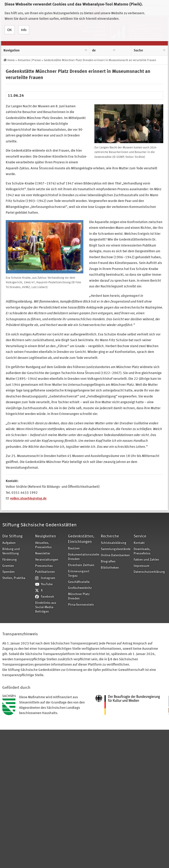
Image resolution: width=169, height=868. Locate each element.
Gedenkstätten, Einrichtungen (81, 539)
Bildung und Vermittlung (11, 551)
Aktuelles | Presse (29, 60)
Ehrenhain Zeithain (81, 565)
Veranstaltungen (47, 560)
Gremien (8, 566)
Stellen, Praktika (14, 578)
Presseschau (44, 566)
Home (11, 60)
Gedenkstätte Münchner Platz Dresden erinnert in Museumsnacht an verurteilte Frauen (100, 60)
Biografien (108, 562)
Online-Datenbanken (115, 555)
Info (24, 26)
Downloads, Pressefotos (142, 551)
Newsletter (43, 554)
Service (140, 536)
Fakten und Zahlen (146, 560)
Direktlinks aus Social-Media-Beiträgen (46, 607)
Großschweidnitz (80, 588)
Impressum (141, 566)
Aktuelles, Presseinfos (43, 545)
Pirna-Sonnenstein (81, 605)
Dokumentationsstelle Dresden (83, 557)
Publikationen (45, 572)
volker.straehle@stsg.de (28, 499)
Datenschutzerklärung (149, 572)
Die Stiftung (12, 536)
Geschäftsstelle (79, 582)
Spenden (8, 572)
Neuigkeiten (45, 536)
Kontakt (139, 543)
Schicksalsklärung (114, 543)
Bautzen (74, 549)
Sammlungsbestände (116, 549)
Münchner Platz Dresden (79, 596)
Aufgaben (9, 543)
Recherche (110, 536)
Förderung (10, 560)
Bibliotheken (110, 568)
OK (10, 26)
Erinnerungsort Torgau (79, 574)
